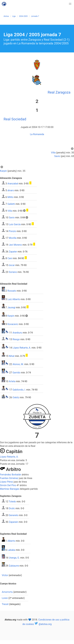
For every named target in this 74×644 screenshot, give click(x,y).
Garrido (16, 373)
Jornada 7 (35, 16)
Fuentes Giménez (9, 478)
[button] (70, 4)
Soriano (13, 272)
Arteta (12, 381)
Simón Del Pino (8, 485)
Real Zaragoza (59, 92)
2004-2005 (23, 16)
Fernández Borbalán (11, 475)
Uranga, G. (14, 558)
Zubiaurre (14, 566)
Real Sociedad (15, 119)
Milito (10, 197)
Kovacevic (13, 324)
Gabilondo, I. (19, 390)
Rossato (12, 291)
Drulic (12, 508)
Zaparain (14, 522)
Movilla (13, 238)
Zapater (13, 251)
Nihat (12, 356)
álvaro (11, 190)
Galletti (11, 204)
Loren (5, 598)
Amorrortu (7, 592)
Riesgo (16, 339)
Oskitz (16, 397)
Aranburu (17, 332)
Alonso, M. (18, 364)
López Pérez (6, 482)
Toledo (12, 502)
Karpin (3, 171)
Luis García (15, 224)
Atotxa (6, 16)
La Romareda (37, 134)
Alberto (11, 541)
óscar (12, 265)
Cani (10, 258)
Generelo (14, 515)
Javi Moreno (15, 245)
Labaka (11, 550)
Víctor (5, 575)
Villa (53, 153)
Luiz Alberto (14, 299)
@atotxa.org (43, 624)
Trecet (5, 604)
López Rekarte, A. (22, 348)
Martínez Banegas (10, 489)
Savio (57, 156)
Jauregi (11, 307)
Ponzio (12, 231)
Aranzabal (13, 184)
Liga (14, 16)
